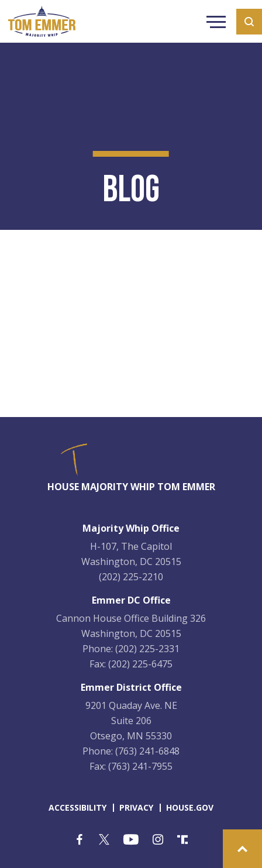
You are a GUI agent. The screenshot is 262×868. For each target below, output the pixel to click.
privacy (136, 807)
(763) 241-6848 (147, 751)
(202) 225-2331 (147, 649)
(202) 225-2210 (131, 577)
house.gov (190, 807)
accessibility (77, 807)
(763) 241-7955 (140, 766)
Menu (216, 23)
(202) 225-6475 (140, 664)
